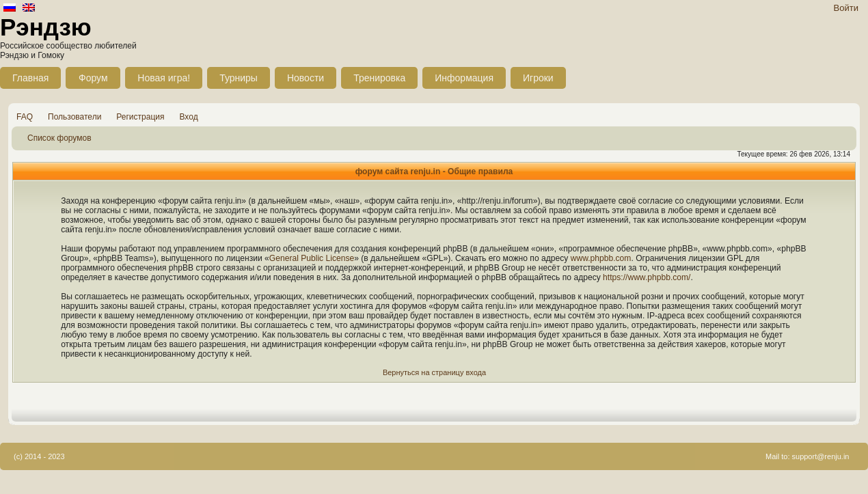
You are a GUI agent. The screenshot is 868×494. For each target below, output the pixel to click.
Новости (306, 78)
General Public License (312, 258)
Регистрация (140, 117)
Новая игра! (164, 78)
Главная (30, 78)
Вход (189, 117)
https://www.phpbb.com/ (647, 277)
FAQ (25, 117)
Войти (846, 8)
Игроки (538, 78)
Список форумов (59, 138)
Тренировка (379, 78)
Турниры (239, 78)
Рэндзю (46, 27)
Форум (93, 78)
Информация (464, 78)
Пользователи (74, 117)
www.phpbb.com (601, 258)
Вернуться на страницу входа (434, 372)
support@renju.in (821, 456)
